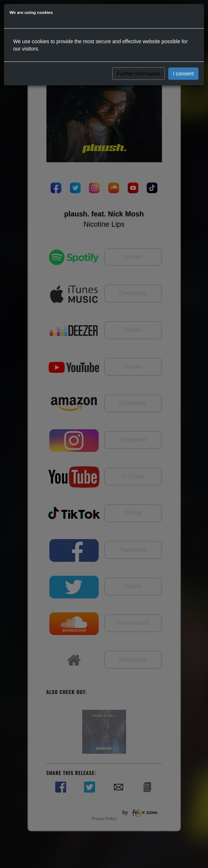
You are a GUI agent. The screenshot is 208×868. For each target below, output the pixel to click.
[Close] (196, 19)
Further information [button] (139, 74)
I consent (183, 74)
